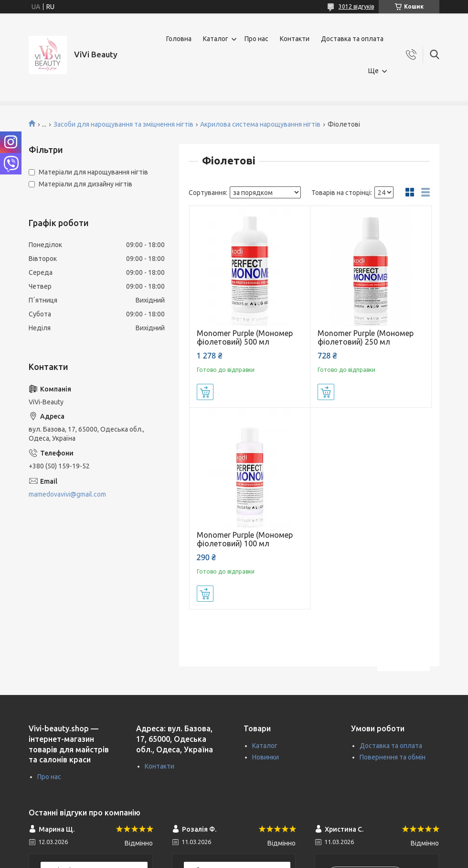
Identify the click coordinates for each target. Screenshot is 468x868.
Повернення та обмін (393, 757)
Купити (205, 392)
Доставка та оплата (352, 39)
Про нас (256, 39)
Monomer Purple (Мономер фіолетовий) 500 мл (245, 337)
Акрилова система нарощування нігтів (260, 124)
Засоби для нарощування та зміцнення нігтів (123, 124)
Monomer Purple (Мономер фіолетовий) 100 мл (245, 539)
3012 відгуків (356, 6)
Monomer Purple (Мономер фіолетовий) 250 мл (366, 337)
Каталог (216, 39)
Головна (179, 39)
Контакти (295, 39)
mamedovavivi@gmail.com (67, 494)
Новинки (266, 757)
